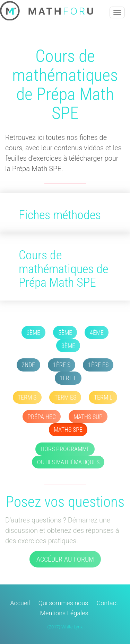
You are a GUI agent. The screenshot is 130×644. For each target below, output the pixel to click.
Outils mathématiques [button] (68, 462)
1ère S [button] (62, 365)
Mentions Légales (64, 613)
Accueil (20, 603)
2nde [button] (28, 365)
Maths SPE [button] (68, 430)
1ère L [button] (68, 378)
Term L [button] (103, 397)
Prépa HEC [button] (42, 417)
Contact (107, 603)
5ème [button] (65, 333)
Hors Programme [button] (65, 449)
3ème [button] (68, 346)
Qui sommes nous (63, 603)
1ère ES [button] (98, 365)
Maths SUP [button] (88, 417)
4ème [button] (97, 333)
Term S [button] (27, 397)
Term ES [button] (65, 397)
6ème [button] (33, 333)
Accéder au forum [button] (65, 559)
